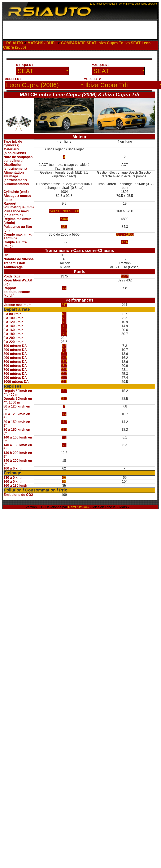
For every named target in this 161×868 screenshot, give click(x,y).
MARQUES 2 (101, 65)
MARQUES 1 (25, 65)
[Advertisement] (82, 30)
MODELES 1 (13, 79)
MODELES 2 (92, 79)
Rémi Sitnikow (79, 507)
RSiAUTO (15, 43)
